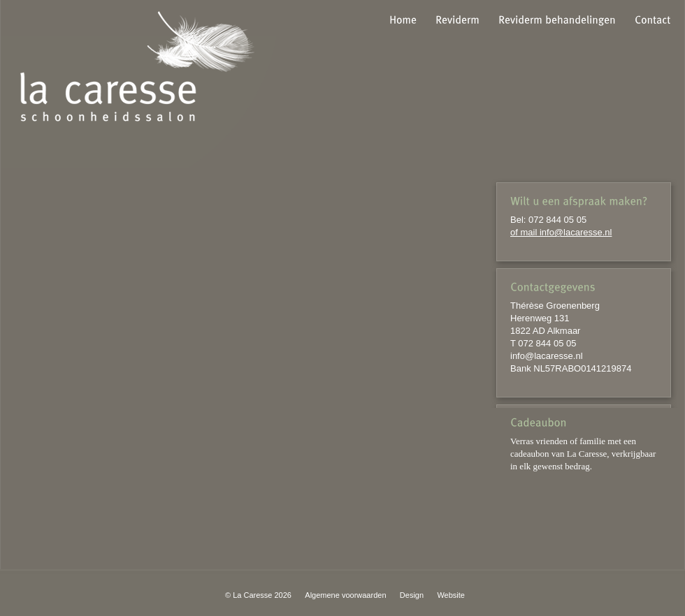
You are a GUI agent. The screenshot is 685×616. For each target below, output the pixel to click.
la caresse (137, 66)
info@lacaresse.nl (547, 356)
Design (412, 595)
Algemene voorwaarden (345, 595)
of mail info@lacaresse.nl (561, 232)
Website (451, 595)
